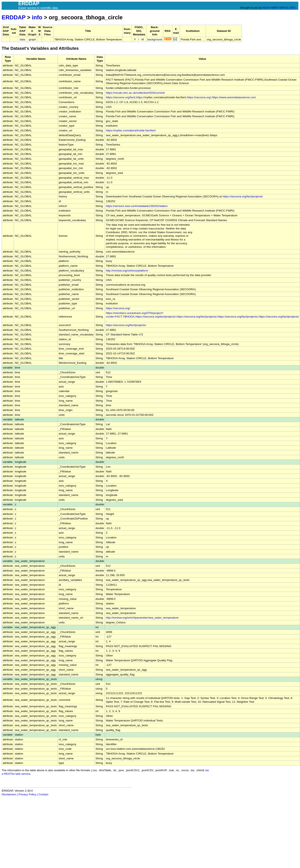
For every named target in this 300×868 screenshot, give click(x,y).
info (37, 17)
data (22, 39)
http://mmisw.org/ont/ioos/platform (127, 271)
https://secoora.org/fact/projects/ (243, 196)
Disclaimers (9, 794)
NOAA (266, 8)
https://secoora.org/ (118, 308)
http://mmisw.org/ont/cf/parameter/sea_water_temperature (142, 618)
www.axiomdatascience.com (238, 97)
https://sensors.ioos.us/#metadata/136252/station (137, 206)
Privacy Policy (27, 794)
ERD (292, 8)
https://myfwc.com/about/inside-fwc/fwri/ (131, 130)
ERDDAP (14, 17)
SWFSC (284, 8)
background (155, 39)
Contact (43, 794)
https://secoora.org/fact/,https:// (125, 97)
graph (32, 39)
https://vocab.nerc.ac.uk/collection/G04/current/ (135, 93)
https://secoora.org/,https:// (204, 97)
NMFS (274, 8)
